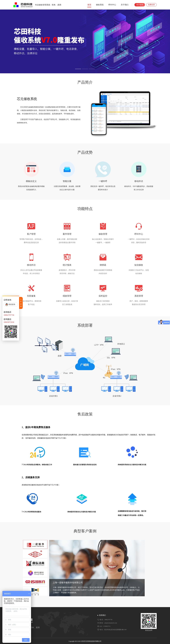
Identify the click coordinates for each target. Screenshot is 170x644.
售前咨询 (12, 304)
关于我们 (125, 5)
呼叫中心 (112, 5)
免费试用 (151, 5)
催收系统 (100, 5)
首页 (89, 5)
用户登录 (140, 5)
